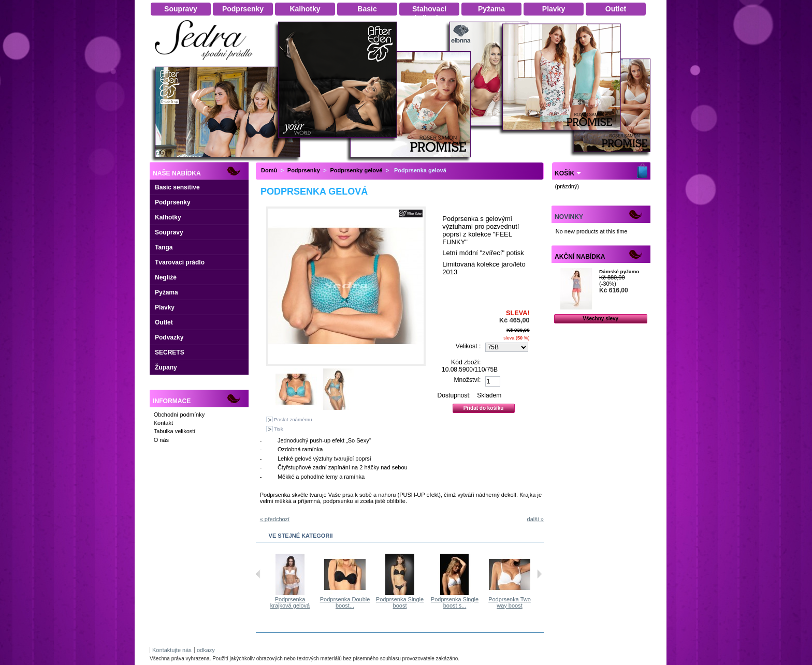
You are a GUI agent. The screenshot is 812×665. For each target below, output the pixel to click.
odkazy (206, 650)
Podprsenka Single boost (413, 602)
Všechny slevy (600, 319)
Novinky (569, 217)
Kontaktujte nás (172, 650)
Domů (269, 170)
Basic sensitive (177, 187)
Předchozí (258, 574)
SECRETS (170, 352)
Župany (166, 367)
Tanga (164, 247)
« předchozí (275, 519)
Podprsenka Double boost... (359, 602)
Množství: (468, 380)
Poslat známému (293, 419)
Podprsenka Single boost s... (468, 602)
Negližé (166, 277)
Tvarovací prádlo (180, 262)
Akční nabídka (580, 257)
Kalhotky (168, 217)
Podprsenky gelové (356, 170)
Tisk (279, 429)
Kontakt (163, 423)
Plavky (165, 307)
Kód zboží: (466, 362)
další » (535, 519)
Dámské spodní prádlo (207, 63)
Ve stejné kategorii (301, 536)
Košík (564, 173)
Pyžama (166, 292)
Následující (539, 574)
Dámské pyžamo (619, 271)
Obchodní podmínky (179, 415)
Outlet (164, 322)
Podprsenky (173, 202)
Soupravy (169, 232)
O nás (161, 440)
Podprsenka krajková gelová (303, 602)
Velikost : (468, 346)
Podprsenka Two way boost (523, 602)
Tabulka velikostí (175, 431)
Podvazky (169, 337)
